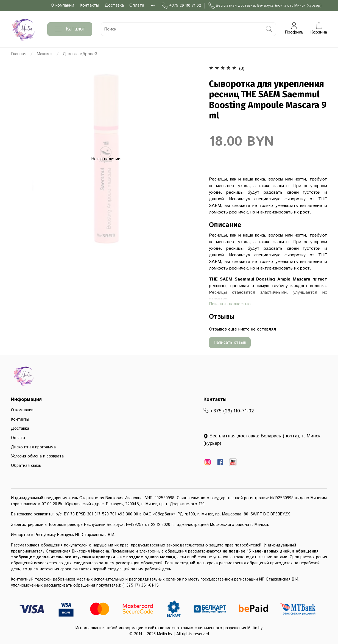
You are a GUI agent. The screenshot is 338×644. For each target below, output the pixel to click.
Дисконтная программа (33, 447)
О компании (62, 5)
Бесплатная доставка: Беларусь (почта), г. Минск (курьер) (265, 6)
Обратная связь (26, 466)
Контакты (89, 5)
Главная (19, 54)
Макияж (44, 54)
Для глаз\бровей (80, 54)
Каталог (70, 29)
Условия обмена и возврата (37, 456)
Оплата (137, 5)
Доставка (114, 5)
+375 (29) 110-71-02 (229, 411)
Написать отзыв (230, 342)
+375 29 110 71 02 (181, 6)
